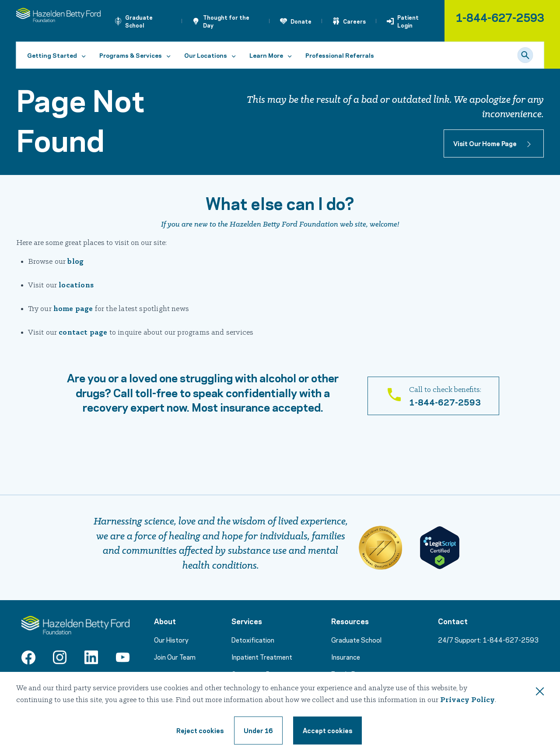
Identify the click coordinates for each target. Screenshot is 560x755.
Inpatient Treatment (262, 657)
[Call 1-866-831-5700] (433, 396)
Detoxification (253, 640)
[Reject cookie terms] (200, 731)
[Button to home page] (494, 143)
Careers (354, 21)
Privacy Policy (467, 700)
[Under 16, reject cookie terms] (258, 731)
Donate (301, 21)
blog (75, 262)
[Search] (525, 55)
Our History (171, 640)
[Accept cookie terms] (327, 731)
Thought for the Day (226, 21)
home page (73, 309)
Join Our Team (175, 657)
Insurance (346, 657)
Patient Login (408, 21)
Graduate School (139, 21)
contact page (83, 333)
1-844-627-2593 (500, 17)
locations (76, 285)
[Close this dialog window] (540, 693)
